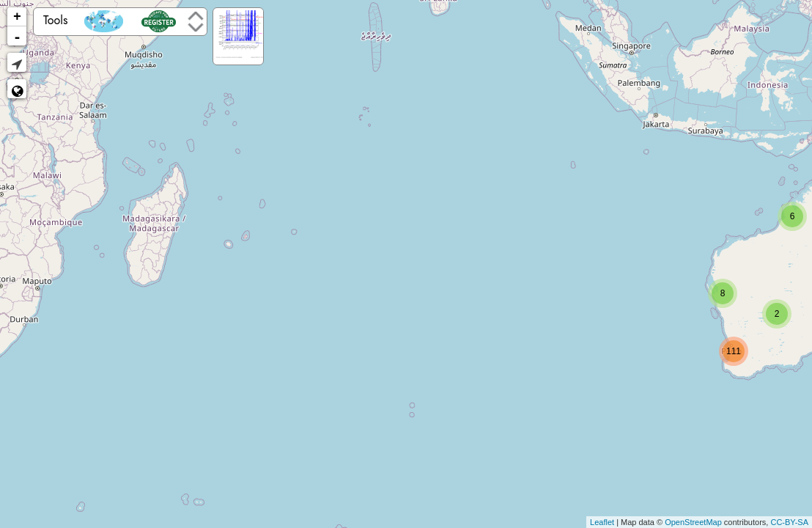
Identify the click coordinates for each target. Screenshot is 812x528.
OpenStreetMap (693, 522)
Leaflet (602, 522)
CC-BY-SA (789, 522)
